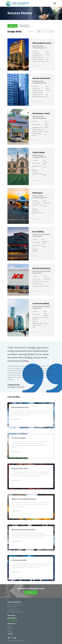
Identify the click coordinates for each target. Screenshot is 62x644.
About (9, 626)
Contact (10, 634)
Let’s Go (31, 592)
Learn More (37, 66)
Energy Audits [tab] (24, 26)
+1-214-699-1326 (13, 610)
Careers (10, 631)
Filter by (31, 32)
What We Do (11, 615)
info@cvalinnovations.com (15, 612)
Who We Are (11, 624)
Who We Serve (12, 618)
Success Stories (13, 621)
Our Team (10, 629)
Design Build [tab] (13, 26)
